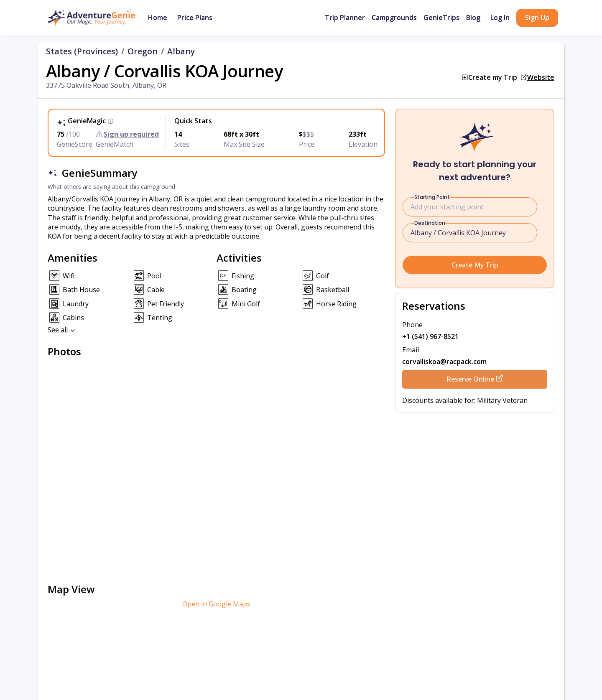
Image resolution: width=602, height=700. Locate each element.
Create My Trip (475, 265)
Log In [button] (500, 18)
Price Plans (195, 18)
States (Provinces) (82, 51)
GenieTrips (441, 18)
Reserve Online (475, 379)
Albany (181, 51)
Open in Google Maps (216, 604)
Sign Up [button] (537, 18)
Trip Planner (345, 18)
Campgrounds (394, 18)
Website (541, 77)
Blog (473, 18)
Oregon (143, 51)
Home (158, 18)
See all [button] (62, 330)
